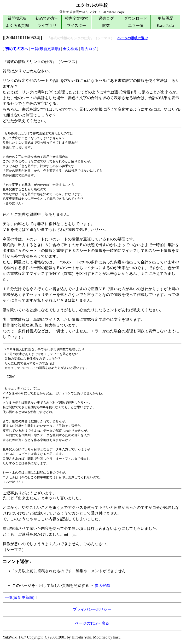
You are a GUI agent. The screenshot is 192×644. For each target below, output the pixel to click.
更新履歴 (165, 18)
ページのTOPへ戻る (92, 623)
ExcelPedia (165, 25)
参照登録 (102, 585)
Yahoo (111, 12)
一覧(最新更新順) (45, 49)
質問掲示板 (17, 18)
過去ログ (106, 18)
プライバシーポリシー (92, 609)
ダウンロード (136, 18)
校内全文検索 (76, 18)
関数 (106, 25)
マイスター (76, 25)
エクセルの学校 (92, 5)
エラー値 (136, 25)
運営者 (64, 12)
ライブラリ (47, 25)
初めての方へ (47, 18)
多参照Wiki (77, 12)
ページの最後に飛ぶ (133, 38)
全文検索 (70, 49)
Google (120, 12)
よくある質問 (17, 25)
